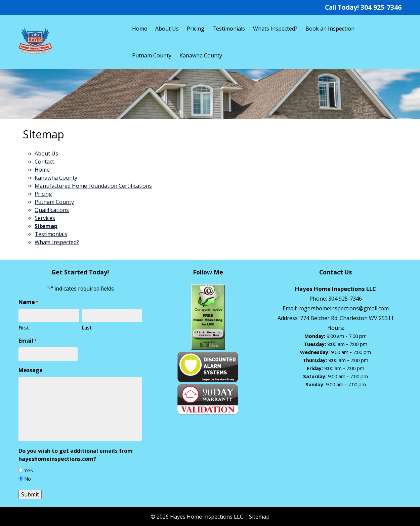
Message (31, 370)
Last (87, 327)
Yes (29, 470)
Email (28, 341)
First (24, 327)
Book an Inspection (330, 29)
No (28, 479)
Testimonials (229, 29)
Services (45, 218)
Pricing (196, 29)
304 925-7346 (381, 7)
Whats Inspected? (275, 29)
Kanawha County (201, 55)
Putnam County (152, 55)
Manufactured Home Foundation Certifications (93, 186)
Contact (44, 162)
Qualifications (52, 210)
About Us (167, 29)
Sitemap (46, 226)
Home (140, 29)
